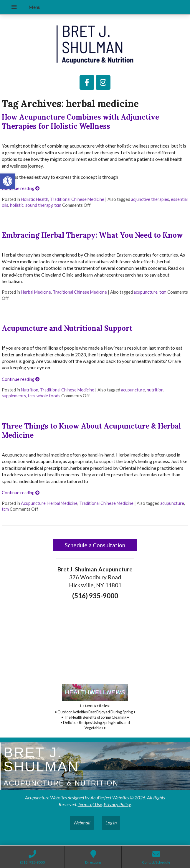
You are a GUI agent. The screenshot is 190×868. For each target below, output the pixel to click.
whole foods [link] (48, 396)
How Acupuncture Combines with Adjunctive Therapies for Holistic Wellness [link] (80, 122)
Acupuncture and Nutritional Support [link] (67, 328)
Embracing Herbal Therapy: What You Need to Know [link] (92, 235)
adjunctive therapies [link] (150, 199)
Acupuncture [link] (33, 503)
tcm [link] (58, 205)
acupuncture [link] (146, 292)
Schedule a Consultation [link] (95, 545)
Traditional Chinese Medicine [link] (77, 199)
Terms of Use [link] (90, 804)
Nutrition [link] (30, 390)
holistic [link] (17, 205)
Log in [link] (111, 822)
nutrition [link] (155, 390)
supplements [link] (14, 396)
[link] (8, 181)
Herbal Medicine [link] (36, 292)
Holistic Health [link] (35, 199)
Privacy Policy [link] (117, 804)
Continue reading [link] (21, 188)
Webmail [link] (82, 822)
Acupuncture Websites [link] (46, 797)
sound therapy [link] (39, 205)
